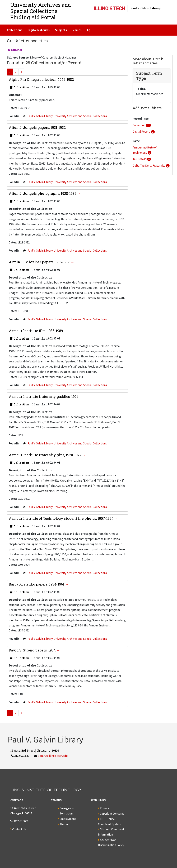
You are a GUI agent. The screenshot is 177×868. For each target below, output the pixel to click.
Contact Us (19, 829)
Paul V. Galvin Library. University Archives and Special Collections (67, 116)
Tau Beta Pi (140, 159)
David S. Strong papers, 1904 (33, 650)
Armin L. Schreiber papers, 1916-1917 (40, 262)
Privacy (104, 808)
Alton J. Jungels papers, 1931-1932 (38, 127)
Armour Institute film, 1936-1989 (36, 331)
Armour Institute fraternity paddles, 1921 (44, 396)
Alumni (64, 824)
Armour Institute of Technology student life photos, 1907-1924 (62, 518)
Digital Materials (39, 30)
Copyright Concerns (112, 814)
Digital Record (142, 132)
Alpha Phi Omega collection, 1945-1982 (42, 79)
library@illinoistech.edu (53, 756)
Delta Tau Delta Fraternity (149, 166)
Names (77, 30)
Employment (68, 819)
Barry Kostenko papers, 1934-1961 (37, 584)
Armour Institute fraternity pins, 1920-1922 (46, 455)
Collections (15, 30)
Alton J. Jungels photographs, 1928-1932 (43, 193)
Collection (139, 125)
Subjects (61, 30)
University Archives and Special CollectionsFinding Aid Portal (41, 11)
